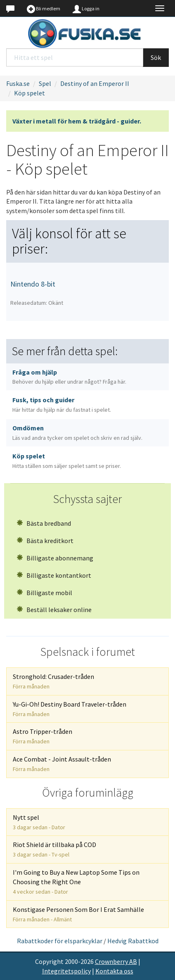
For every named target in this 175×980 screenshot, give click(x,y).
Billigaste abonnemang (55, 558)
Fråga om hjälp (69, 377)
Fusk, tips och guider (62, 405)
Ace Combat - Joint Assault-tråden (62, 764)
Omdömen (77, 433)
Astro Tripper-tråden (43, 736)
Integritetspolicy (66, 971)
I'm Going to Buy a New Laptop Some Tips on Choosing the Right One (76, 882)
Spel (45, 83)
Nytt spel (39, 822)
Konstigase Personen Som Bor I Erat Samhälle (78, 914)
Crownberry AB (116, 961)
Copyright (49, 961)
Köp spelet (30, 93)
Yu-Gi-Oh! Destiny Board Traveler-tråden (70, 709)
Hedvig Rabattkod (133, 941)
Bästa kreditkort (45, 541)
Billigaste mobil (44, 593)
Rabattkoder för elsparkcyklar (60, 941)
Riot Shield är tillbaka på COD (54, 849)
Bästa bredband (44, 523)
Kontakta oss (114, 971)
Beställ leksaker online (54, 610)
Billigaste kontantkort (54, 575)
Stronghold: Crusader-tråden (53, 681)
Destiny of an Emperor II (95, 83)
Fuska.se (18, 83)
